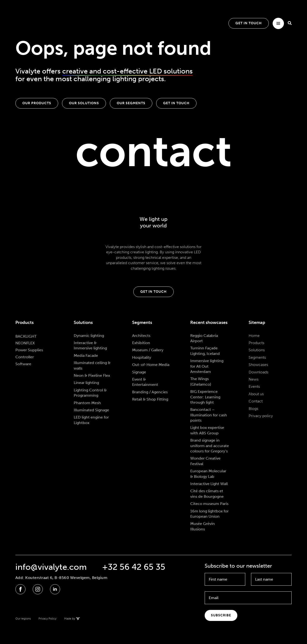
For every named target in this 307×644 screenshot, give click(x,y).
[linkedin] (55, 589)
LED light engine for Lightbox (91, 420)
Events (254, 386)
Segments (257, 357)
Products (256, 343)
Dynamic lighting (89, 336)
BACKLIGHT (26, 336)
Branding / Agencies (150, 392)
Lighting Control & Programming (90, 393)
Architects (141, 336)
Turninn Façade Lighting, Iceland (205, 351)
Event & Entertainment (145, 382)
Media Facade (86, 355)
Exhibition (141, 343)
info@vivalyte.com (51, 567)
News (254, 379)
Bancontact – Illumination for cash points (209, 415)
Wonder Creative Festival (205, 461)
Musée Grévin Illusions (203, 526)
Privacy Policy (47, 619)
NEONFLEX (25, 343)
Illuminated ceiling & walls (92, 365)
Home (254, 336)
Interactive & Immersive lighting (90, 345)
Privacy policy (261, 416)
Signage (139, 372)
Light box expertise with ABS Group (207, 430)
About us (256, 394)
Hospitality (142, 357)
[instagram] (38, 589)
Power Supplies (29, 350)
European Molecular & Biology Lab (208, 474)
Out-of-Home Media (151, 365)
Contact (256, 401)
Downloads (258, 372)
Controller (25, 357)
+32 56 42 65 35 (134, 567)
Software (23, 364)
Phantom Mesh (87, 403)
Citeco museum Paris (209, 504)
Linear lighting (86, 383)
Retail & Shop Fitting (150, 399)
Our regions (23, 619)
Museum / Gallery (148, 350)
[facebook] (20, 589)
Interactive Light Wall (209, 484)
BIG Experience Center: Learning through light (205, 397)
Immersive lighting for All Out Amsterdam (207, 366)
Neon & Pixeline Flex (92, 375)
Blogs (253, 409)
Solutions (257, 350)
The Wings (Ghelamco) (201, 381)
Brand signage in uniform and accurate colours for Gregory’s (210, 446)
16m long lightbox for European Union (209, 514)
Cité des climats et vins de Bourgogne (207, 494)
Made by (70, 619)
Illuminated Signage (91, 410)
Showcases (258, 365)
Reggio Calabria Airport (204, 338)
